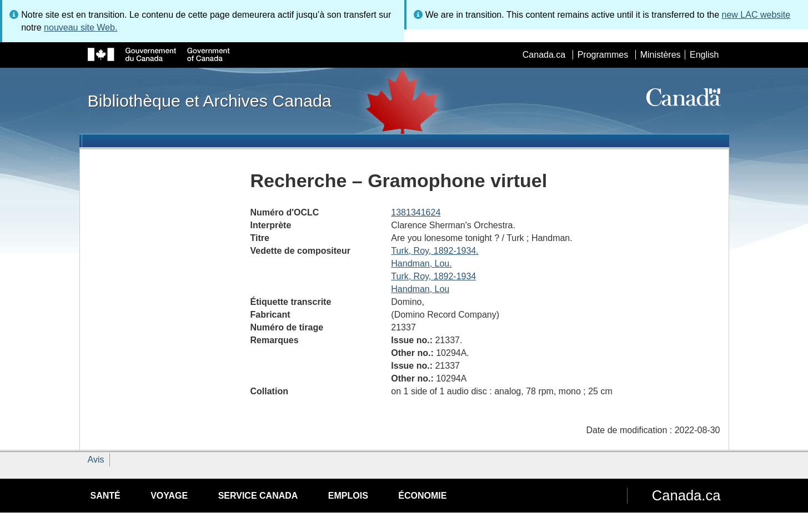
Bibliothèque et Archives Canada (210, 101)
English (704, 55)
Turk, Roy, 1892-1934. (435, 251)
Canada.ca (544, 55)
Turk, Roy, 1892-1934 (433, 276)
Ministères (661, 55)
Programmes (603, 55)
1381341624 (416, 212)
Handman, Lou (420, 289)
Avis (96, 460)
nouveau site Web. (81, 27)
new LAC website (756, 15)
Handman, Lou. (421, 264)
